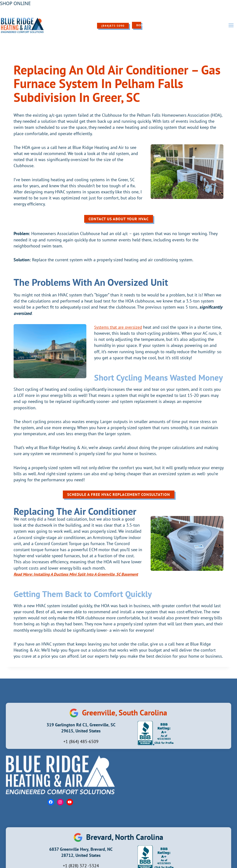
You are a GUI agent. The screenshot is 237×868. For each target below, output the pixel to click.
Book (137, 25)
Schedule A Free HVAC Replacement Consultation (119, 494)
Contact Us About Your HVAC (119, 219)
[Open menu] (231, 25)
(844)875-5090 (109, 26)
